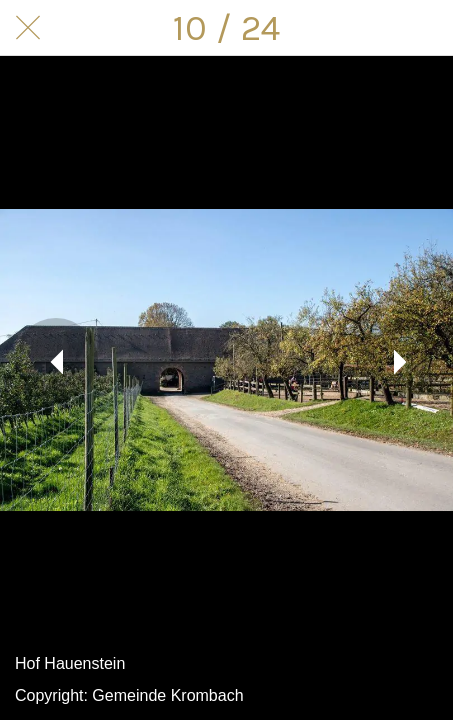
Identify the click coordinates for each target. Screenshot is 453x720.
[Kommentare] (425, 28)
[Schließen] (28, 28)
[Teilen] (373, 28)
